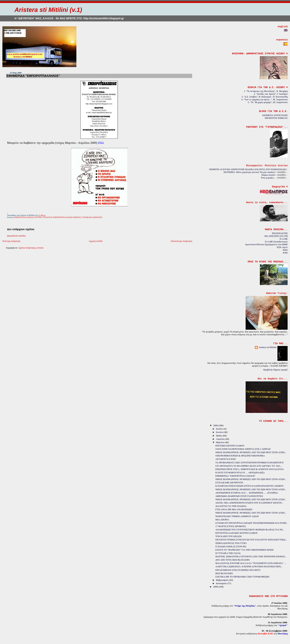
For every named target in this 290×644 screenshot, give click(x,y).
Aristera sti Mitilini (268, 347)
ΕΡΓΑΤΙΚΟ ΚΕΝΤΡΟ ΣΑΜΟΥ (230, 446)
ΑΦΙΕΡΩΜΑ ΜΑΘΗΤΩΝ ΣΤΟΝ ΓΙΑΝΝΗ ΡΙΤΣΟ (239, 496)
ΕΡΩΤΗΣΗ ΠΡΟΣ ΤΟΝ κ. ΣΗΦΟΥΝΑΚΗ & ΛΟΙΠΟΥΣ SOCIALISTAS (250, 469)
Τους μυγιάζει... (268, 178)
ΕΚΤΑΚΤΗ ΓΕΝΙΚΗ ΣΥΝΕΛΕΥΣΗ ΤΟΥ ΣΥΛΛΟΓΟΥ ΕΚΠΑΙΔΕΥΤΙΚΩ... (251, 540)
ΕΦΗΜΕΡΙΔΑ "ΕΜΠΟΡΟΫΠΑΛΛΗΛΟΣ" (33, 76)
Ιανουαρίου (222, 583)
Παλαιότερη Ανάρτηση (181, 241)
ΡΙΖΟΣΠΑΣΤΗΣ (280, 233)
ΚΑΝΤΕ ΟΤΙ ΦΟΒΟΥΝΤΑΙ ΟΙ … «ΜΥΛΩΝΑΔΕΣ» (240, 473)
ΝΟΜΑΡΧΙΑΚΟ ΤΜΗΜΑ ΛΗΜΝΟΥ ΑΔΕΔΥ (237, 516)
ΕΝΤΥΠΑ (38, 217)
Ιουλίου (220, 429)
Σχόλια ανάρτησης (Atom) (31, 248)
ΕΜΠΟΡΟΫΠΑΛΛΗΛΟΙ (23, 217)
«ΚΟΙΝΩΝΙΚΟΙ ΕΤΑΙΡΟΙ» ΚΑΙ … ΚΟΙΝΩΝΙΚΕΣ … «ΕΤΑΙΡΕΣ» (247, 493)
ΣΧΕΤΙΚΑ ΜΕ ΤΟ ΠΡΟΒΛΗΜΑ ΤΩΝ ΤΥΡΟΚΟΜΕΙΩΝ (242, 577)
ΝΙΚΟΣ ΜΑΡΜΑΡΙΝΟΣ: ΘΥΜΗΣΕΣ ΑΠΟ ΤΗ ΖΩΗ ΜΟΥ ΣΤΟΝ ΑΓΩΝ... (251, 452)
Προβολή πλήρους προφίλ (275, 370)
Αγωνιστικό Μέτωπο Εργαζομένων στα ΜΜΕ (266, 244)
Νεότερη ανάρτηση (11, 241)
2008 (216, 587)
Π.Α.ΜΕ (284, 239)
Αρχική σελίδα (96, 241)
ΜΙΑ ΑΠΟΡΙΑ (222, 520)
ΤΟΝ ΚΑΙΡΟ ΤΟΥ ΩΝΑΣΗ (229, 536)
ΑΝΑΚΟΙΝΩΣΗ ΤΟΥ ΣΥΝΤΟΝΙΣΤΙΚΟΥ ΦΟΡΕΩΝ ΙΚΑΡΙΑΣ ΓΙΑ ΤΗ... (250, 530)
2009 (216, 426)
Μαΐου (219, 436)
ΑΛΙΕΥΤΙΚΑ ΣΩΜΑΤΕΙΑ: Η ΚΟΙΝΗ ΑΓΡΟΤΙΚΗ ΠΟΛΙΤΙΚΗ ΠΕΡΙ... (249, 567)
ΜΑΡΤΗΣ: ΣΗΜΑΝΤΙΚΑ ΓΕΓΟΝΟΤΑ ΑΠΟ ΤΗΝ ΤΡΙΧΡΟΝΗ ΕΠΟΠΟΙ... (251, 557)
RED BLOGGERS (224, 573)
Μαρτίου (220, 442)
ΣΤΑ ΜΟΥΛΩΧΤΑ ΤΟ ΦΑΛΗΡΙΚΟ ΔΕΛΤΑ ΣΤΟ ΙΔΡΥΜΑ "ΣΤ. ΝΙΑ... (249, 466)
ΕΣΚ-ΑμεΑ (282, 247)
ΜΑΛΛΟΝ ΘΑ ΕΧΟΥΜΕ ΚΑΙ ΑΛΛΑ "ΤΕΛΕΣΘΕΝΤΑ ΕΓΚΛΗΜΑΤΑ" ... (251, 563)
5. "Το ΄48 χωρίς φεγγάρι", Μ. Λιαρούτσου (268, 102)
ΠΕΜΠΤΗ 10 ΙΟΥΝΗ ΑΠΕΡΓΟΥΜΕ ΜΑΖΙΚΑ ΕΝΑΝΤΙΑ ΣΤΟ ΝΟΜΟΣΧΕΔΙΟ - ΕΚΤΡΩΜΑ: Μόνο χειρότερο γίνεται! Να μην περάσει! (248, 171)
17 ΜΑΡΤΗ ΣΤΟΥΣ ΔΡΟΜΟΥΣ (231, 526)
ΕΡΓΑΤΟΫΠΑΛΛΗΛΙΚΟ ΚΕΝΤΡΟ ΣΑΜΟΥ (237, 533)
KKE (285, 250)
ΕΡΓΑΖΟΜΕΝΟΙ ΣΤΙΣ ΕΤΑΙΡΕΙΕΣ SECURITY (238, 570)
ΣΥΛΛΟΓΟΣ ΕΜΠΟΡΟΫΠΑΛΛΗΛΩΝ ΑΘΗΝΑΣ (62, 217)
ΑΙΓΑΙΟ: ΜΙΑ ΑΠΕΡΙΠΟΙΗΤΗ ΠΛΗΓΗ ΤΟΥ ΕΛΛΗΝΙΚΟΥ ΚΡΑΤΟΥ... (249, 503)
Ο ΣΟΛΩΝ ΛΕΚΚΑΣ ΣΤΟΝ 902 (231, 547)
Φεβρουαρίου (223, 580)
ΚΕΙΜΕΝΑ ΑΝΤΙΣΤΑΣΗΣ (275, 115)
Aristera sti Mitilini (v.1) (48, 10)
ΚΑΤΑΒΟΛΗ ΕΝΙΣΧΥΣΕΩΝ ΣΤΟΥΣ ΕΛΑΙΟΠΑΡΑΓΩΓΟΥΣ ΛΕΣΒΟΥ (250, 486)
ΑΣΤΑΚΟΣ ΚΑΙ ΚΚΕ (226, 459)
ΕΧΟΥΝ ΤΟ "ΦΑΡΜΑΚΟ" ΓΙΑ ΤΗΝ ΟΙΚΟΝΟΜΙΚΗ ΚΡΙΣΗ (245, 550)
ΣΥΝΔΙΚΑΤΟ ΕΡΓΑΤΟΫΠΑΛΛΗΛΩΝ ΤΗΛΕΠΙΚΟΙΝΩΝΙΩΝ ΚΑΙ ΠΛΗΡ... (252, 523)
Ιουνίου (220, 432)
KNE (285, 253)
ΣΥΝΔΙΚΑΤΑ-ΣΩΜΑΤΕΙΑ (92, 217)
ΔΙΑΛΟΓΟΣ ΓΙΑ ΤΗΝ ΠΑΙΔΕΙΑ (231, 506)
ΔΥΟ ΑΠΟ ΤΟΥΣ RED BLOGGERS (233, 560)
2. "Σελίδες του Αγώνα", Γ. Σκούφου (271, 94)
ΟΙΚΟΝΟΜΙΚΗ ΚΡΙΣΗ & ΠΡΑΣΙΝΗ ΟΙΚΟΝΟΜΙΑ (240, 456)
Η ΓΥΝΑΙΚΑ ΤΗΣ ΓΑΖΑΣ (228, 553)
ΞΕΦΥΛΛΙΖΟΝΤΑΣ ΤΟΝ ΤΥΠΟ (231, 543)
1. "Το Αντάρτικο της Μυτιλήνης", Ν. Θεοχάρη (266, 91)
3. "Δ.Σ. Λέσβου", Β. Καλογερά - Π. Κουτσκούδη (265, 97)
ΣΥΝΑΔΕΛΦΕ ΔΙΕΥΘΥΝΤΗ (229, 483)
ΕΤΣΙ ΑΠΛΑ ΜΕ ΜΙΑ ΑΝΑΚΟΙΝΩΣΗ (234, 509)
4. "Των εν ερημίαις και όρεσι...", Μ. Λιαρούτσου (265, 100)
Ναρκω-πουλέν (268, 175)
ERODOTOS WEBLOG (276, 118)
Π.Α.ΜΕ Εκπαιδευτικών (276, 242)
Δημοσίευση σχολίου (16, 236)
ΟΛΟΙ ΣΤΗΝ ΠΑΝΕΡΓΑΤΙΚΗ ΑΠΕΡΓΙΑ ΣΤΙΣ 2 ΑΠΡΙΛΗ (243, 449)
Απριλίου (221, 439)
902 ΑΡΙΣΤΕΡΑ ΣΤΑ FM (276, 236)
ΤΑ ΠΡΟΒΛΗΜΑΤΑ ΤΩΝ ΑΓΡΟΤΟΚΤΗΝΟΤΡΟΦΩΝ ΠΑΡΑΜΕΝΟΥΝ (249, 463)
